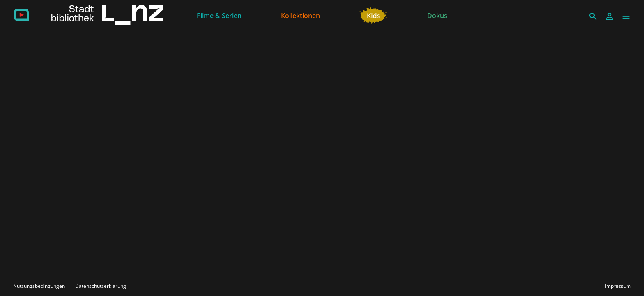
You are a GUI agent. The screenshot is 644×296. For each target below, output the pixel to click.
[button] (626, 16)
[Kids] (374, 15)
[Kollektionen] (300, 15)
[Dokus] (437, 15)
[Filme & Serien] (219, 15)
